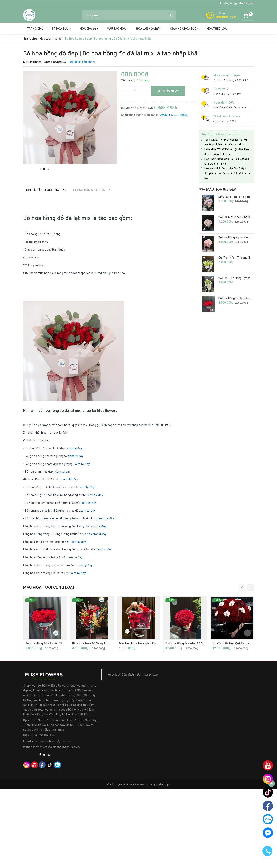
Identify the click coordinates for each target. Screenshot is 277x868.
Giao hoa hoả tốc (184, 29)
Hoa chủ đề (89, 29)
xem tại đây (75, 448)
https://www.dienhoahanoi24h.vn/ (58, 747)
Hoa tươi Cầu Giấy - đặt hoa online (133, 674)
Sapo (167, 785)
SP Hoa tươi (61, 29)
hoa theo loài (218, 29)
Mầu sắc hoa (117, 29)
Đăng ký (247, 3)
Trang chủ (35, 29)
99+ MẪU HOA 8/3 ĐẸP (218, 189)
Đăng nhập (228, 3)
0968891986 (226, 17)
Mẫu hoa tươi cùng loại (49, 587)
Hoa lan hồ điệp (149, 29)
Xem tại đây (63, 472)
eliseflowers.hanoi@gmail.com (52, 741)
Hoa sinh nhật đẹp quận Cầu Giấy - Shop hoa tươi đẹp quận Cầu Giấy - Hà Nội (227, 173)
